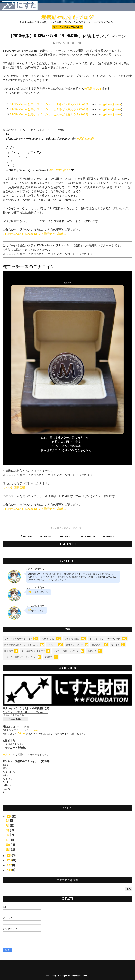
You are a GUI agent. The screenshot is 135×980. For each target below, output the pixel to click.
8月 (8, 830)
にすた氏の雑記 (72, 639)
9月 (8, 835)
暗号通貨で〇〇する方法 (33, 651)
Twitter (31, 592)
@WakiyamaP (85, 139)
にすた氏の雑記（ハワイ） (66, 651)
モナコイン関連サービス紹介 (68, 27)
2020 (9, 860)
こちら (48, 580)
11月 (8, 845)
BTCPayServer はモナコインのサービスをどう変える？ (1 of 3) (49, 104)
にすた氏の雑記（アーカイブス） (20, 657)
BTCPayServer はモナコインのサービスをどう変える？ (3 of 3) (49, 114)
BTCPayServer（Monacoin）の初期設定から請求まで (36, 234)
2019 (9, 856)
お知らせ (92, 651)
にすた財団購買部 (14, 487)
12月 (8, 850)
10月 (8, 840)
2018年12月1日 (59, 170)
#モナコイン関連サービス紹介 (67, 528)
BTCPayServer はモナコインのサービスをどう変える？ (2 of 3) (49, 109)
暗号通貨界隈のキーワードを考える (21, 645)
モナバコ (8, 754)
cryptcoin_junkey (111, 104)
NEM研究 (49, 657)
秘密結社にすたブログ (67, 17)
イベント (52, 645)
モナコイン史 (48, 639)
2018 (9, 817)
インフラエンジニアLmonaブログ (105, 639)
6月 (8, 821)
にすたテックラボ (75, 645)
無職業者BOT (93, 88)
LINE (29, 610)
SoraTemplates (63, 976)
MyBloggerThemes (80, 976)
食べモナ (115, 645)
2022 (9, 865)
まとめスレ (97, 645)
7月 (8, 826)
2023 (9, 870)
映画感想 (9, 651)
